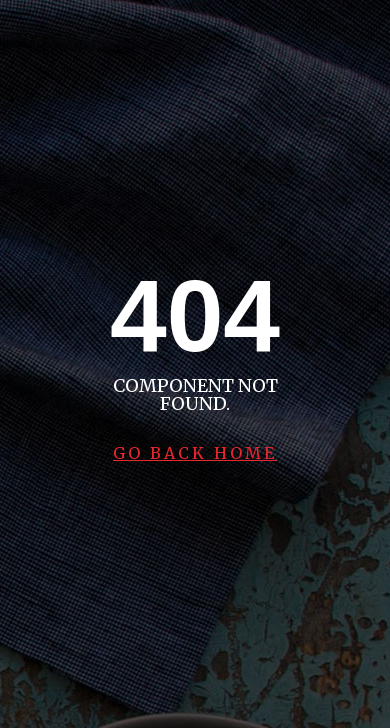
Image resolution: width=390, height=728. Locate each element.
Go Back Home (195, 453)
